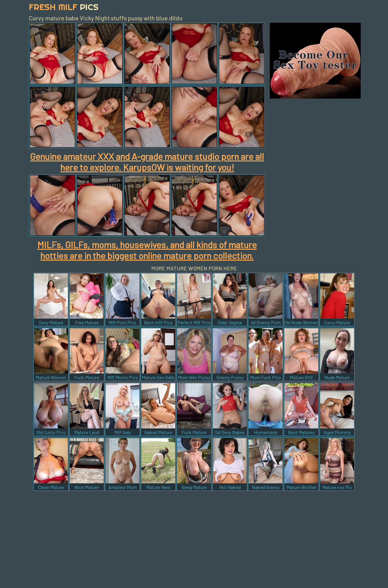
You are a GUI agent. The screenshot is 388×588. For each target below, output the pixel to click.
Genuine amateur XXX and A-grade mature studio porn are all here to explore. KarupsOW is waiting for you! (147, 162)
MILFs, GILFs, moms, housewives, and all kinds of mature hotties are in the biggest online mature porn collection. (147, 250)
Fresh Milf (64, 7)
